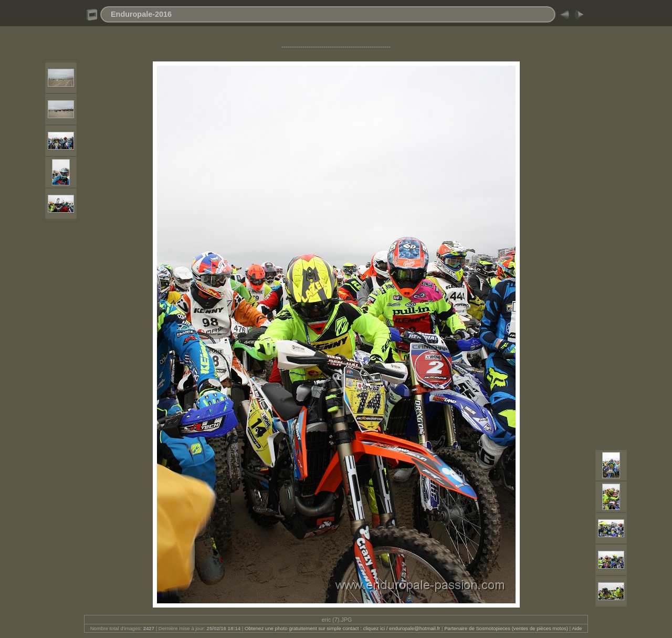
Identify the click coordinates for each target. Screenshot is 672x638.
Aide (577, 628)
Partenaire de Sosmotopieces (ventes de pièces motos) (506, 628)
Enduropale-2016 (141, 14)
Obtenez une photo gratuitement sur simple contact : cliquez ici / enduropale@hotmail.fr (342, 628)
